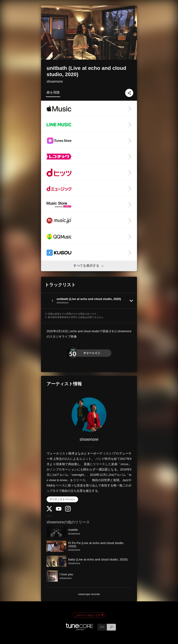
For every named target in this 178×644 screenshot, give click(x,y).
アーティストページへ (62, 499)
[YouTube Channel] (59, 510)
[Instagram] (68, 510)
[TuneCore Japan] (80, 629)
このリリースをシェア (89, 615)
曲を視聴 (53, 92)
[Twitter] (49, 510)
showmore (55, 81)
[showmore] (89, 415)
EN (102, 627)
